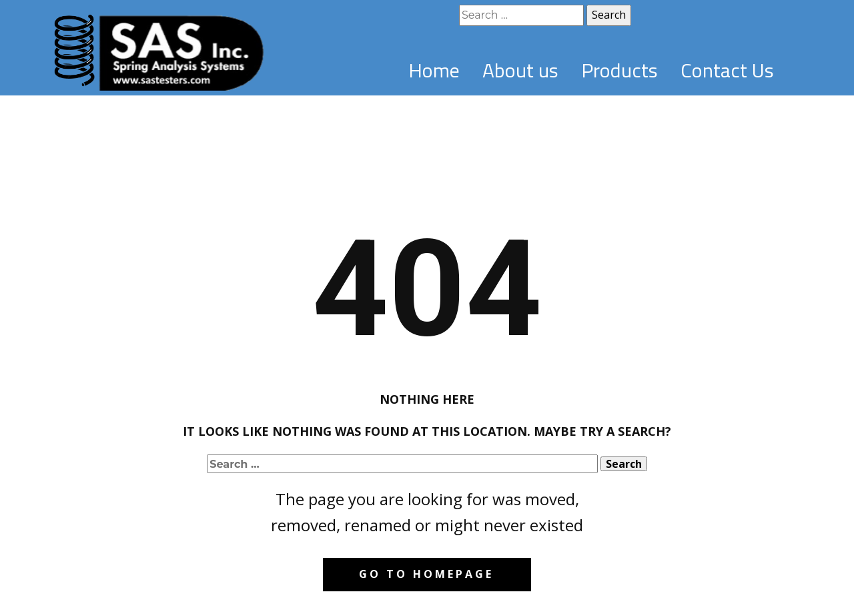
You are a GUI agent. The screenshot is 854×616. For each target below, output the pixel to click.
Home (434, 70)
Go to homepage (426, 574)
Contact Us (727, 70)
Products (619, 70)
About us (520, 70)
